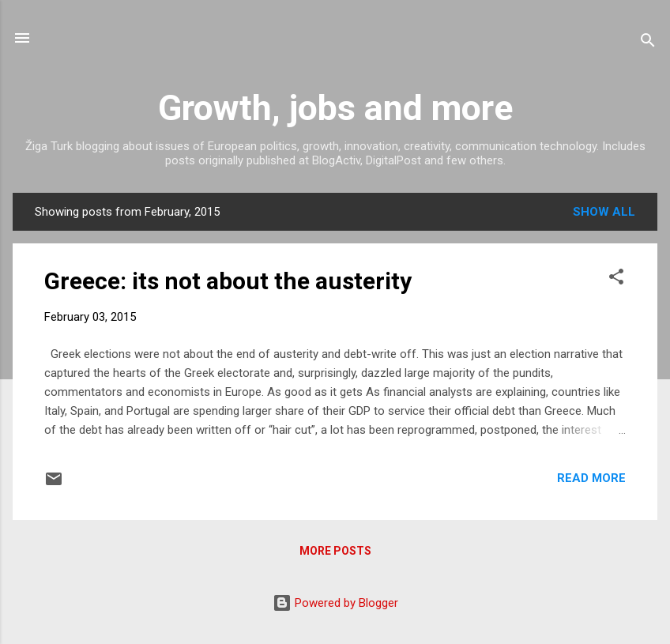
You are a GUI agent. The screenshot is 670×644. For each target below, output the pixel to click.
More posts (335, 551)
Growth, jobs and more (335, 108)
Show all (604, 212)
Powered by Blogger (335, 603)
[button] (616, 279)
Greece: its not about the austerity (228, 281)
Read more (591, 478)
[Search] (648, 43)
